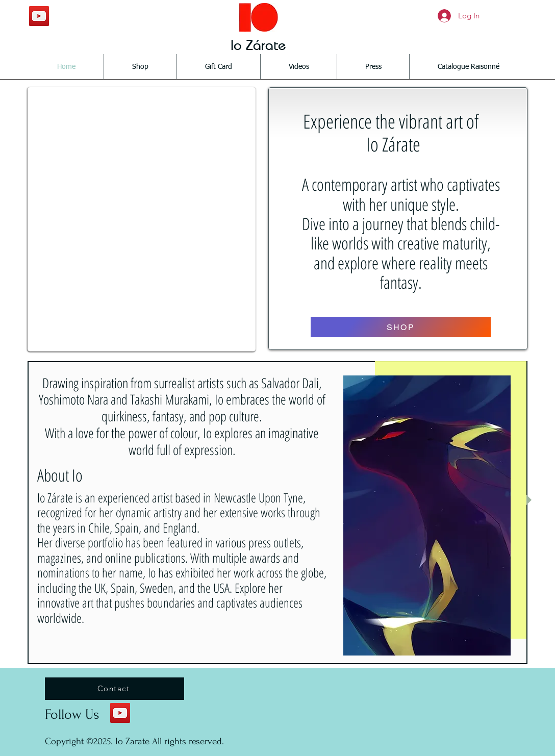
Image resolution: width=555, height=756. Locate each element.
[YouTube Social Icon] (39, 16)
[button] (142, 219)
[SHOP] (401, 327)
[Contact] (115, 689)
